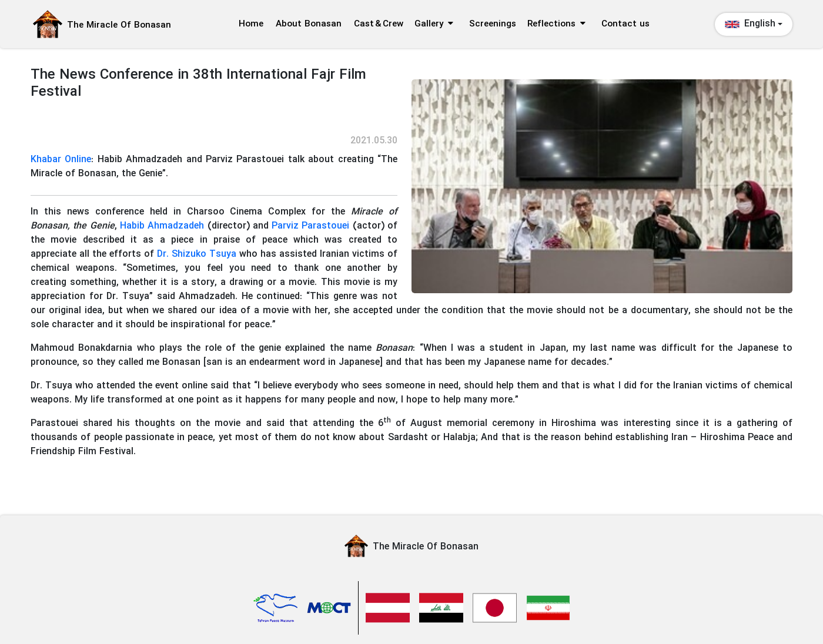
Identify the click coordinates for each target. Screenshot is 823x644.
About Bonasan (309, 24)
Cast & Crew (379, 24)
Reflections (556, 24)
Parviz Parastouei (310, 226)
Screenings (493, 24)
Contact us (625, 24)
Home (251, 24)
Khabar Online (61, 160)
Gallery (434, 24)
